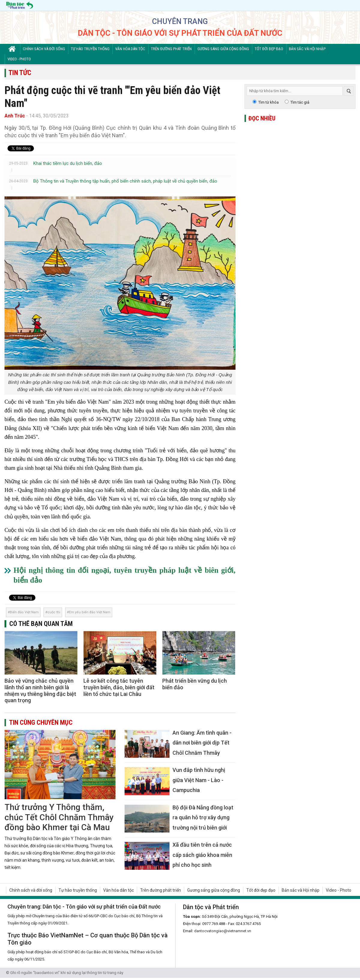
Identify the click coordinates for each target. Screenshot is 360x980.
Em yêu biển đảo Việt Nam (90, 612)
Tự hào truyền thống (90, 49)
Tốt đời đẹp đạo (269, 49)
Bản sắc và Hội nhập (307, 49)
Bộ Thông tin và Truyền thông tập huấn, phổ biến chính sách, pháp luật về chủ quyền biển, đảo (125, 181)
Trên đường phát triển (171, 49)
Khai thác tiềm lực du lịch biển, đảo (68, 163)
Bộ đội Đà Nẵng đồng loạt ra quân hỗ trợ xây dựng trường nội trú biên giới (203, 818)
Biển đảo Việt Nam (24, 612)
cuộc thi (54, 612)
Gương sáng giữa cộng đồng (223, 49)
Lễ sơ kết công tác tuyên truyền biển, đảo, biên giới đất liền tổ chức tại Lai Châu (119, 687)
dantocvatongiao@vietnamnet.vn (223, 931)
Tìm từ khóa (268, 102)
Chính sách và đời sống (44, 49)
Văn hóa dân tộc (130, 49)
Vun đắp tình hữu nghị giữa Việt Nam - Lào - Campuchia (199, 780)
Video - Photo (19, 59)
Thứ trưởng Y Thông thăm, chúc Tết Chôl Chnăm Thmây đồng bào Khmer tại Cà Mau (59, 817)
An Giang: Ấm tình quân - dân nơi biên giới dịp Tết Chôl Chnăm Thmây (202, 743)
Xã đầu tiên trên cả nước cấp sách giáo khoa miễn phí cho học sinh (202, 855)
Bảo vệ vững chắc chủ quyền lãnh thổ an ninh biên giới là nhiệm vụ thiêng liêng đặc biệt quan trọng (40, 690)
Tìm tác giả (300, 102)
